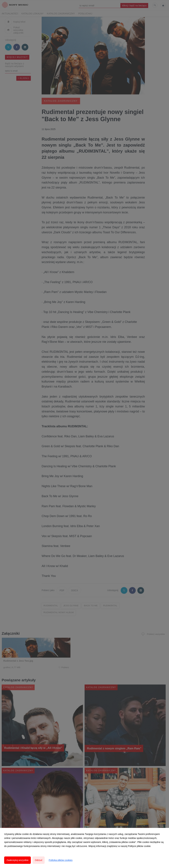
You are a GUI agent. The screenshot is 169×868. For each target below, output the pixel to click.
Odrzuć (39, 860)
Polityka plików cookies (61, 860)
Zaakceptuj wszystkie (17, 860)
